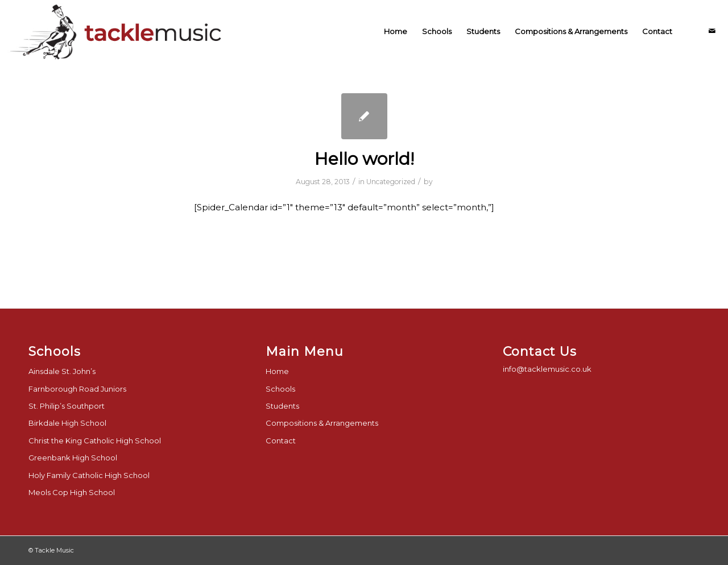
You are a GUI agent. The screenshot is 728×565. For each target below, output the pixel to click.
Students (282, 406)
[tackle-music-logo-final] (117, 31)
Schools (280, 389)
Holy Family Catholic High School (89, 475)
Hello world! (364, 159)
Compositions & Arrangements (322, 423)
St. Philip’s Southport (67, 406)
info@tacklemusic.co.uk (547, 369)
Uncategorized (391, 182)
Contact (281, 441)
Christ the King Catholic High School (95, 441)
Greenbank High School (73, 458)
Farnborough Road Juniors (77, 389)
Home (277, 371)
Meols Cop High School (72, 492)
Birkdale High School (67, 423)
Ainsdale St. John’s (62, 371)
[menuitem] (396, 31)
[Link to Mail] (712, 31)
